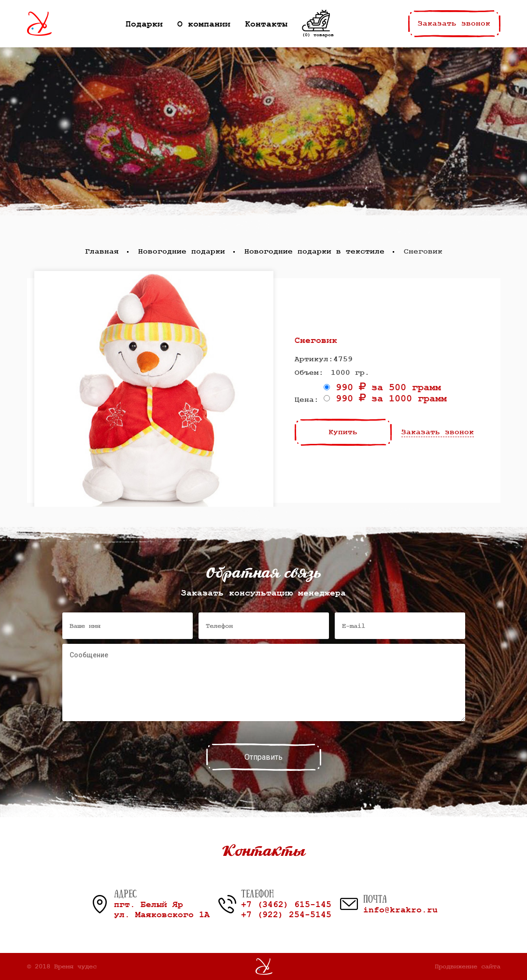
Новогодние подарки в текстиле (314, 252)
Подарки (144, 24)
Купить (343, 432)
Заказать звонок (454, 24)
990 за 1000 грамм (385, 399)
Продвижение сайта (468, 966)
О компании (204, 24)
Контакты (266, 24)
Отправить (263, 757)
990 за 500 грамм (382, 388)
